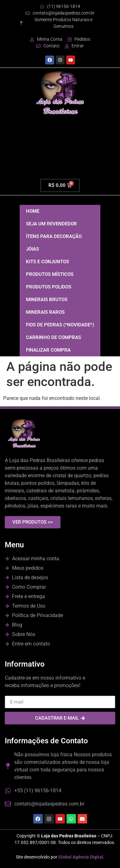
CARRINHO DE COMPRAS (54, 337)
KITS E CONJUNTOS (47, 262)
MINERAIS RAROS (45, 312)
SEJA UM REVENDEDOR (51, 224)
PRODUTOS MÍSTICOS (50, 274)
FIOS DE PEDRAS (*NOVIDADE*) (60, 325)
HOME (33, 211)
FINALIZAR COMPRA (48, 350)
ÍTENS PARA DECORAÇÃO (54, 236)
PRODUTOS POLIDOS (49, 287)
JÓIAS (32, 249)
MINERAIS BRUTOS (47, 300)
